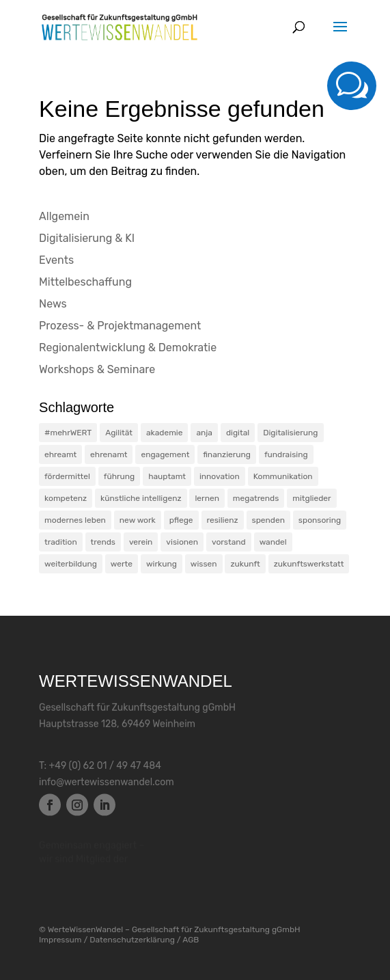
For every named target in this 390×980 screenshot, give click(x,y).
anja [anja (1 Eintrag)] (204, 433)
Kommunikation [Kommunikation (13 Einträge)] (283, 476)
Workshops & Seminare (97, 369)
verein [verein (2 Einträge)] (141, 542)
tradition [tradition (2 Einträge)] (61, 542)
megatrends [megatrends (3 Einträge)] (256, 498)
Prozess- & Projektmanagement (120, 326)
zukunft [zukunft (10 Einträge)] (245, 564)
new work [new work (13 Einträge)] (138, 520)
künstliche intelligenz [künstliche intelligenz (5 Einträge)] (141, 498)
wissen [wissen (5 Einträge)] (204, 564)
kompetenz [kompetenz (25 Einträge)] (66, 498)
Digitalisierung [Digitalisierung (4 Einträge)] (290, 433)
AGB (191, 940)
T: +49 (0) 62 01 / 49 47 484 (100, 766)
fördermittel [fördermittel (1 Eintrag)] (67, 476)
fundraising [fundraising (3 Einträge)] (286, 454)
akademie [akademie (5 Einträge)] (164, 433)
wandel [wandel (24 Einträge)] (273, 542)
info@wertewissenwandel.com (107, 783)
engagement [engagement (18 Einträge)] (165, 454)
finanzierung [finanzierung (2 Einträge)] (227, 454)
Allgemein (64, 216)
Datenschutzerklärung (132, 940)
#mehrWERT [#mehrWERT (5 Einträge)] (68, 433)
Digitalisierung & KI (87, 238)
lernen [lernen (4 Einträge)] (207, 498)
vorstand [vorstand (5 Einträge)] (229, 542)
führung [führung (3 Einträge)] (119, 476)
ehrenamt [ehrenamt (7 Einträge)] (109, 454)
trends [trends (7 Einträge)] (103, 542)
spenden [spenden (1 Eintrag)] (268, 520)
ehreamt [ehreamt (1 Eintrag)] (60, 454)
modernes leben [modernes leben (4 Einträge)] (75, 520)
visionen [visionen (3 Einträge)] (182, 542)
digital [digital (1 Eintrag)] (238, 433)
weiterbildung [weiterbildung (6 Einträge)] (71, 564)
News (53, 304)
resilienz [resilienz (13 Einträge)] (223, 520)
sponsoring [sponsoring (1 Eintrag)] (320, 520)
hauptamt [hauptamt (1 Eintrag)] (167, 476)
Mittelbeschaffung (85, 282)
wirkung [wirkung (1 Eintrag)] (162, 564)
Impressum (60, 940)
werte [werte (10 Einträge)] (122, 564)
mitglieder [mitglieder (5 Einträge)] (311, 498)
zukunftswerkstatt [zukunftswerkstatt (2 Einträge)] (309, 564)
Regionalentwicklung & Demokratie (128, 348)
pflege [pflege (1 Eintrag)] (181, 520)
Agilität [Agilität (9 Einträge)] (119, 433)
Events (56, 260)
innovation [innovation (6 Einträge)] (220, 476)
